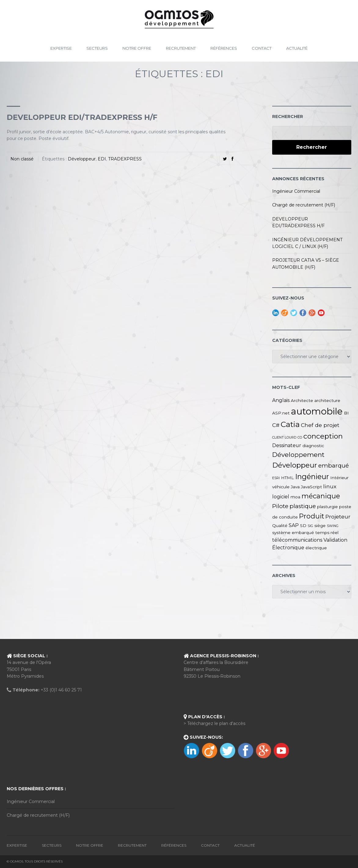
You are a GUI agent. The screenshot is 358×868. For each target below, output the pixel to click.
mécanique (321, 496)
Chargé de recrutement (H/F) (304, 205)
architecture (327, 400)
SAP (294, 525)
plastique (303, 506)
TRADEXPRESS (125, 159)
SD (303, 525)
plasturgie (327, 507)
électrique (316, 548)
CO (300, 438)
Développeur (82, 159)
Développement (298, 455)
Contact (262, 48)
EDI (102, 159)
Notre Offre (137, 48)
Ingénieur (312, 477)
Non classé (22, 159)
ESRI (276, 478)
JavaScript (311, 487)
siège (320, 525)
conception (323, 436)
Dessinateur (287, 445)
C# (276, 425)
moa (295, 497)
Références (224, 48)
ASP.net (281, 413)
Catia (290, 424)
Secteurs (97, 48)
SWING (333, 526)
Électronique (288, 548)
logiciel (281, 497)
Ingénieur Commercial (296, 191)
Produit (312, 516)
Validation (335, 540)
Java (295, 487)
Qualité (280, 525)
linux (330, 486)
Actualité (297, 48)
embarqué (334, 466)
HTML (287, 478)
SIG (310, 526)
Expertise (61, 48)
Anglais (281, 400)
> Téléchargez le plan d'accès (214, 723)
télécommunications (297, 540)
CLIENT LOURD (284, 438)
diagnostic (313, 446)
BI (346, 413)
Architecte (302, 400)
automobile (317, 411)
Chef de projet (320, 425)
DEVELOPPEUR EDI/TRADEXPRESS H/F (82, 117)
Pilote (280, 506)
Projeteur (338, 516)
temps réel (327, 533)
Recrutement (181, 48)
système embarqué (293, 533)
